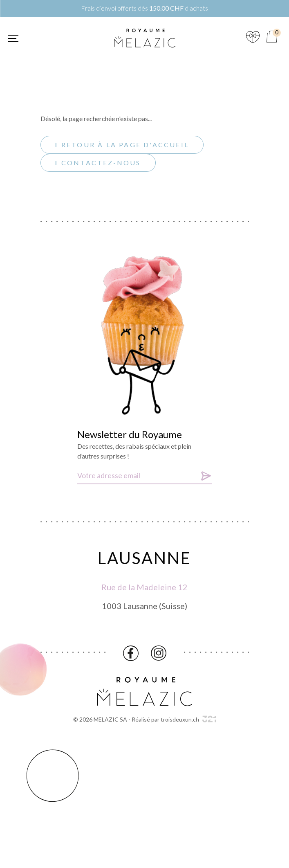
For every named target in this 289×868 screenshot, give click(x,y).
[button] (13, 38)
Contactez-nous (98, 163)
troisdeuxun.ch (188, 719)
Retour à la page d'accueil (122, 145)
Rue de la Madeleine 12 (144, 589)
